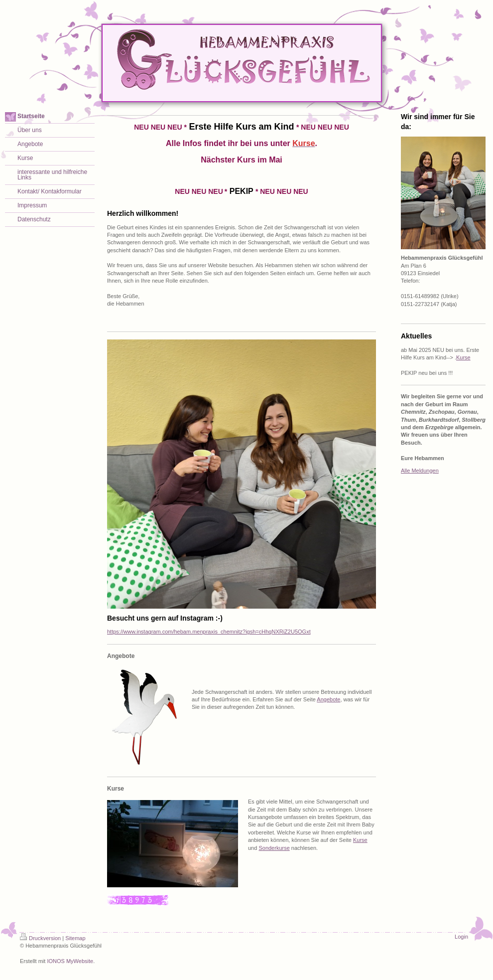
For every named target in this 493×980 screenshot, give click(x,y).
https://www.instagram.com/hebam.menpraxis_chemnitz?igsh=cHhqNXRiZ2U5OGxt (209, 632)
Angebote (328, 699)
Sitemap (75, 938)
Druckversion (40, 938)
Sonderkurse (274, 848)
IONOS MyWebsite (70, 961)
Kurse (360, 840)
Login (461, 937)
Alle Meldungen (420, 471)
